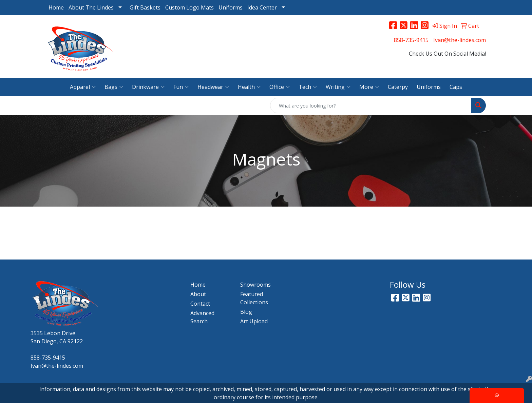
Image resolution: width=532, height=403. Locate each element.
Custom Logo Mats (189, 7)
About (198, 294)
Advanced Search (202, 317)
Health (249, 87)
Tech (308, 87)
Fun (181, 87)
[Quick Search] (371, 105)
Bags (114, 87)
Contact (200, 304)
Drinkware (148, 87)
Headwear (213, 87)
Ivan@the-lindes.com (460, 40)
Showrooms (255, 285)
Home (56, 7)
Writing (338, 87)
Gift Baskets (145, 7)
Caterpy (398, 87)
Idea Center (262, 7)
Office (280, 87)
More (369, 87)
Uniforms (231, 7)
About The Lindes (91, 7)
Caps (456, 87)
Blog (246, 312)
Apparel (83, 87)
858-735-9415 (411, 40)
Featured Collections (254, 298)
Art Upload (254, 321)
